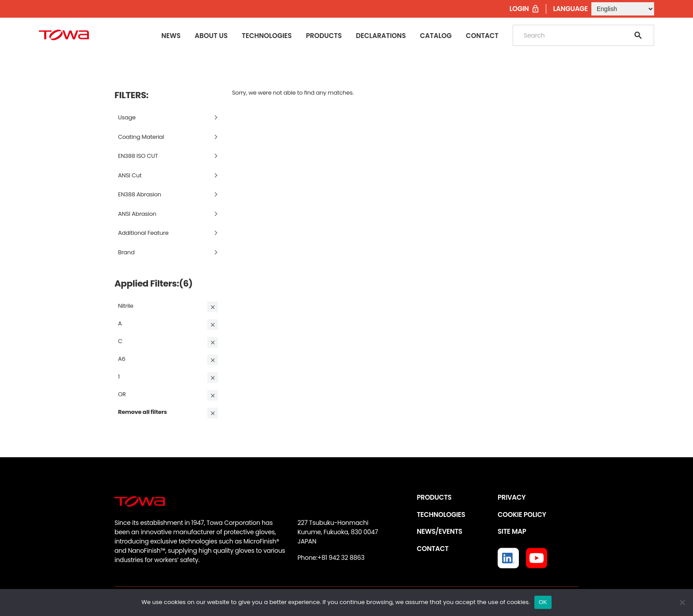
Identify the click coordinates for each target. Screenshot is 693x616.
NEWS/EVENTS (440, 531)
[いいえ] (682, 602)
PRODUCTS (434, 497)
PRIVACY (512, 497)
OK (543, 602)
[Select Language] (623, 9)
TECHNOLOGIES (441, 515)
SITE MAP (512, 531)
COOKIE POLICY (522, 515)
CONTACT (433, 549)
